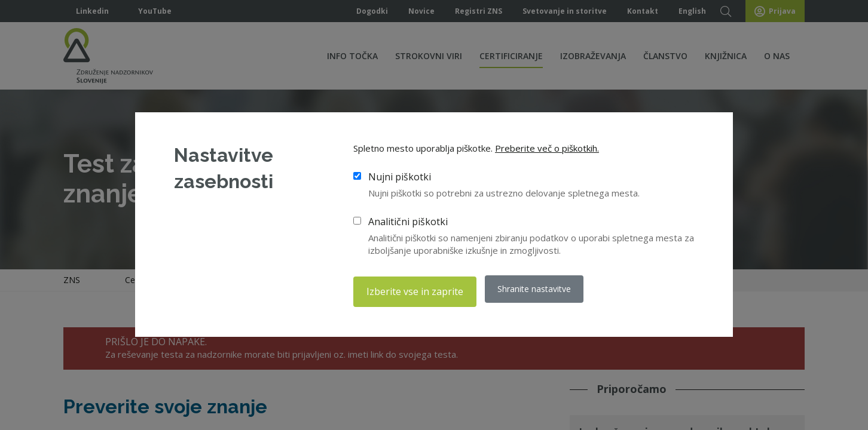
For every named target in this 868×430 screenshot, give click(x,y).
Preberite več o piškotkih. (547, 150)
